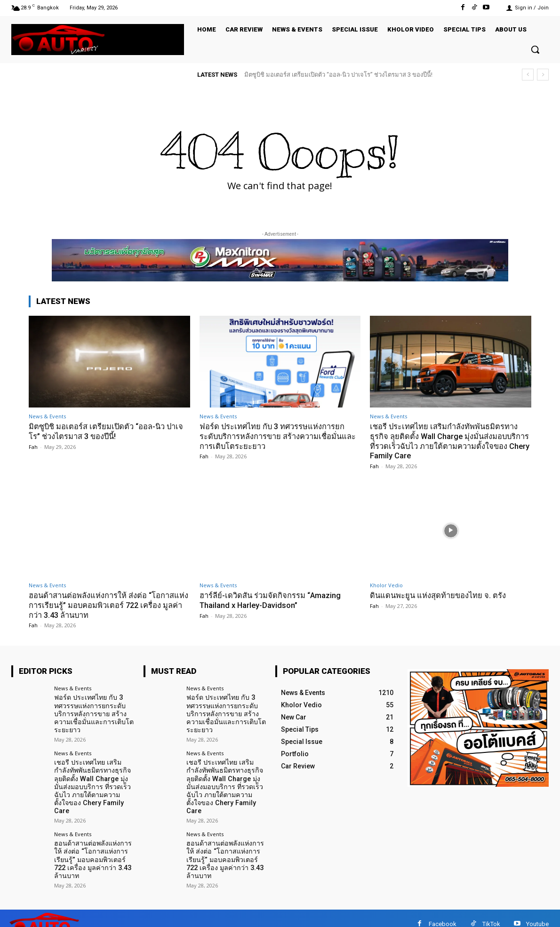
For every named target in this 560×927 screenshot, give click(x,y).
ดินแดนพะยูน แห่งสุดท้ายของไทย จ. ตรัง (439, 595)
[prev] (528, 75)
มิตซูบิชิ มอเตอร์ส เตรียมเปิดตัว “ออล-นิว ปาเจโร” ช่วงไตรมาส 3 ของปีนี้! (338, 75)
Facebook (443, 912)
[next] (543, 75)
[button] (535, 49)
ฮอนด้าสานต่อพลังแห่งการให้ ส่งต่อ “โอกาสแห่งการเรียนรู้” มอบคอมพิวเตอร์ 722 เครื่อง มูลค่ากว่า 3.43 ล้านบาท (104, 604)
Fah (33, 446)
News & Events (47, 416)
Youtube (537, 912)
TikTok (491, 912)
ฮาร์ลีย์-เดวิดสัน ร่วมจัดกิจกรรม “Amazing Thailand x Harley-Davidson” (272, 599)
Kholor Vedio (386, 585)
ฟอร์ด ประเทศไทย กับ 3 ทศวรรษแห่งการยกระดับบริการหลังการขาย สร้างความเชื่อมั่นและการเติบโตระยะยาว (274, 436)
